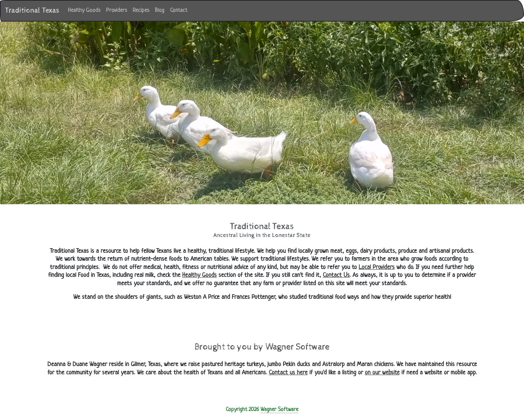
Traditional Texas (32, 11)
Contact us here (288, 373)
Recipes (141, 11)
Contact (179, 11)
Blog (160, 11)
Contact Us (336, 275)
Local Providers (377, 267)
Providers (116, 11)
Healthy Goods (86, 10)
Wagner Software (279, 410)
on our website (382, 373)
